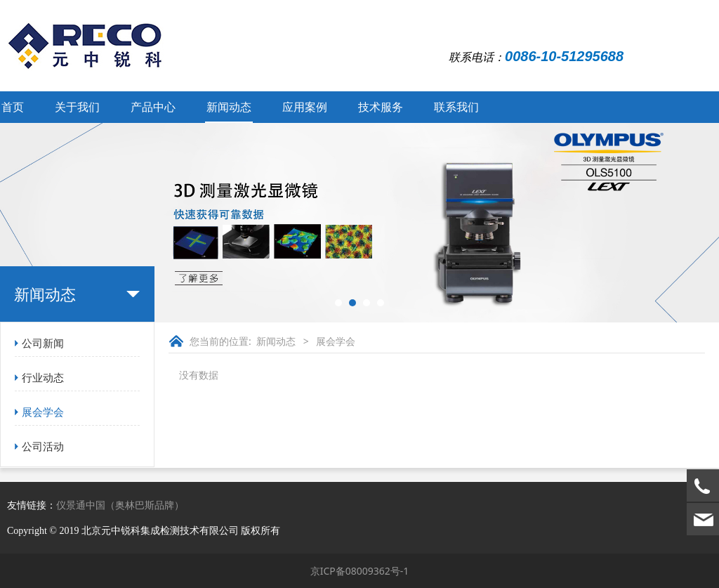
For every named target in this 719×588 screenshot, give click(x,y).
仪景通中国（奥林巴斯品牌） (120, 505)
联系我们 (456, 107)
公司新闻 (43, 343)
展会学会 (43, 412)
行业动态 (43, 377)
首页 (13, 107)
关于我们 (77, 107)
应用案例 (305, 107)
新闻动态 (229, 107)
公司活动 (43, 446)
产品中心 (153, 107)
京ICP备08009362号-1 (360, 571)
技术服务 (381, 107)
